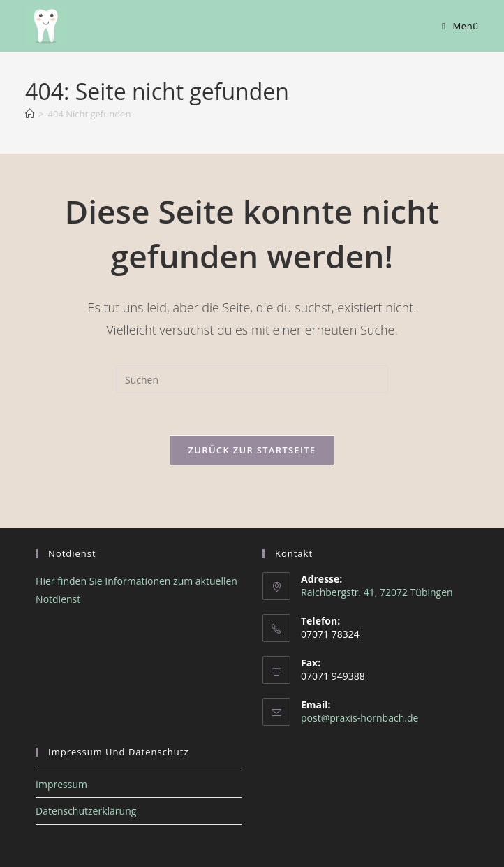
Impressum (61, 784)
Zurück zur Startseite (252, 450)
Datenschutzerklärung (86, 811)
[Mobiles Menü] (460, 26)
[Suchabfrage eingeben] (252, 379)
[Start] (30, 114)
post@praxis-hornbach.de (360, 718)
